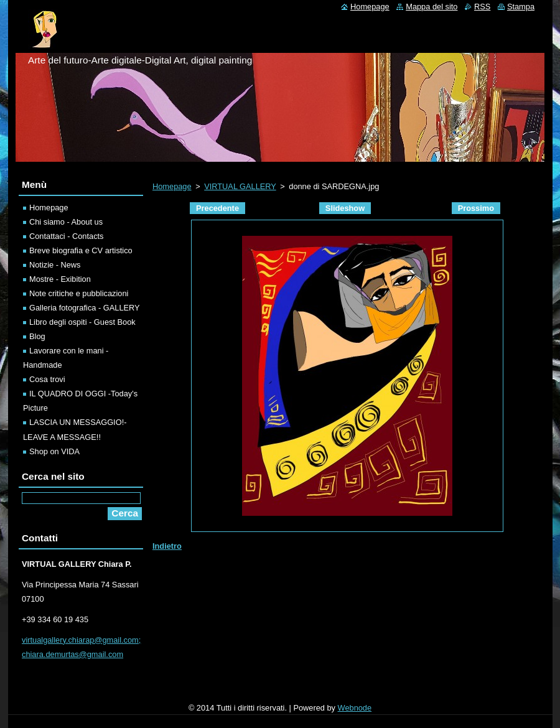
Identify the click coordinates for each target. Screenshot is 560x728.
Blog (37, 336)
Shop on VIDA (54, 451)
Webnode (355, 708)
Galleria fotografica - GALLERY (85, 308)
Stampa (521, 7)
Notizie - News (55, 265)
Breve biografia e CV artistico (81, 250)
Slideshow (345, 208)
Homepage (172, 186)
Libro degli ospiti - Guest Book (82, 322)
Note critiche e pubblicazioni (79, 293)
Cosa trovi (47, 379)
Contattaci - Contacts (67, 236)
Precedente (217, 208)
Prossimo (476, 208)
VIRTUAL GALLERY (240, 186)
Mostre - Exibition (60, 279)
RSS (482, 7)
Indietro (167, 546)
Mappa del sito (432, 7)
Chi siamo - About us (66, 222)
